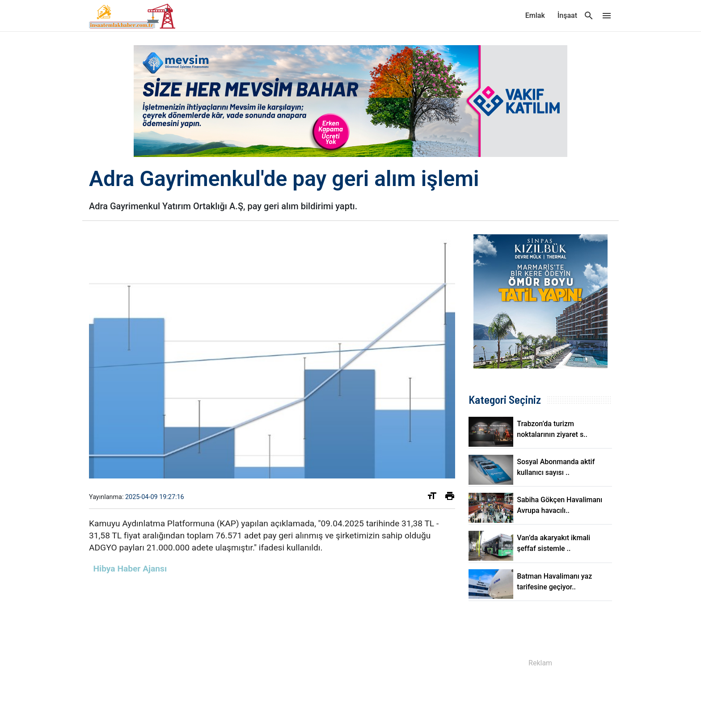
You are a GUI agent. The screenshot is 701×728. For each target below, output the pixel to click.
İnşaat (567, 15)
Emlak (535, 15)
